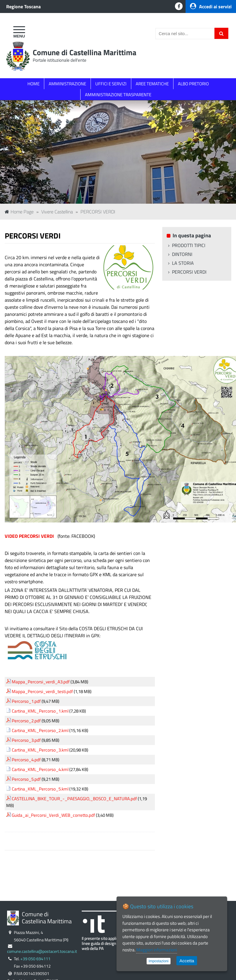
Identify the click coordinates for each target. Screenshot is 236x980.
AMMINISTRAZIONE (67, 84)
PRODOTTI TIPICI (189, 245)
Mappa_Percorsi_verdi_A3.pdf (41, 682)
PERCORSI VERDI (98, 212)
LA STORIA (183, 263)
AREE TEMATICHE (152, 84)
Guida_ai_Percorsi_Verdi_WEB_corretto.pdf (53, 815)
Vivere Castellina (57, 212)
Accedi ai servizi (211, 6)
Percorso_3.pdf (26, 740)
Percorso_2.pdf (26, 721)
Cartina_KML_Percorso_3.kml (40, 750)
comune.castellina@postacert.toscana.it (42, 951)
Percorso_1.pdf (26, 701)
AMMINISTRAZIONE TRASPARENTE (118, 95)
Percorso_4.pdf (26, 760)
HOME (33, 84)
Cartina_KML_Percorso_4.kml (40, 769)
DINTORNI (182, 254)
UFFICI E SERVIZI (111, 84)
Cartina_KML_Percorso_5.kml (40, 789)
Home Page (19, 212)
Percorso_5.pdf (26, 779)
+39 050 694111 (35, 959)
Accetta (187, 961)
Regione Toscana (23, 6)
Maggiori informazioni (157, 950)
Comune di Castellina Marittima (85, 52)
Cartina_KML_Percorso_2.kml (40, 730)
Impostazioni (159, 961)
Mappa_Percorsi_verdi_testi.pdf (42, 691)
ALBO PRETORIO (193, 84)
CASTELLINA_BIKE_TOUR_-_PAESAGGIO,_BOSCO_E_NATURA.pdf (74, 799)
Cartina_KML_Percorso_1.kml (40, 711)
